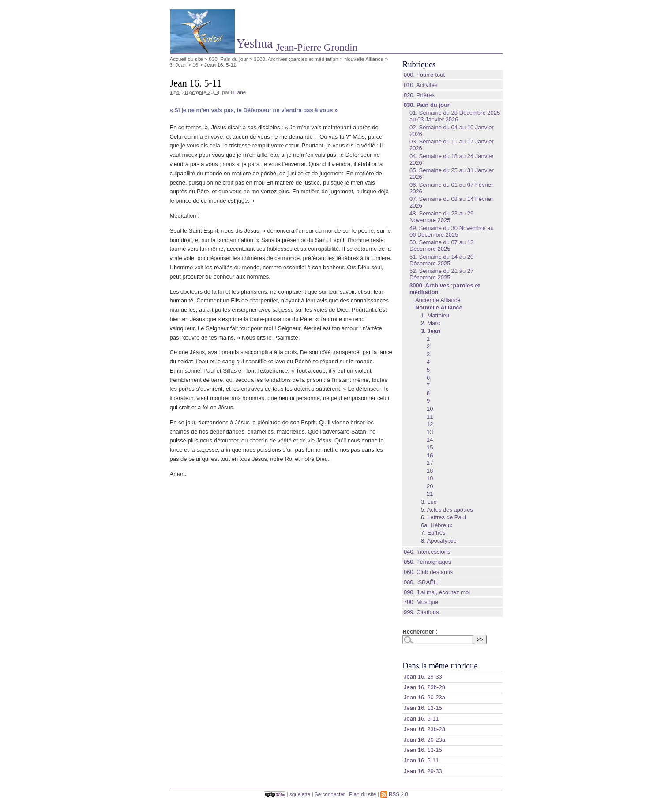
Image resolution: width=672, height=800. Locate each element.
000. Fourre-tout (424, 75)
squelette (300, 794)
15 (430, 447)
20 (430, 486)
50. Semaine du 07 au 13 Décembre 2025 (441, 245)
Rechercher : (420, 632)
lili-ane (239, 92)
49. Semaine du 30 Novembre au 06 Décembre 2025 (452, 231)
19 (430, 478)
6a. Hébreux (437, 525)
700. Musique (421, 602)
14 (430, 440)
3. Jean (178, 65)
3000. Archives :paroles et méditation (296, 59)
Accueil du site (186, 59)
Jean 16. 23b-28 (424, 687)
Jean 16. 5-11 (421, 719)
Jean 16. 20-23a (424, 697)
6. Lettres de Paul (443, 517)
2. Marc (430, 323)
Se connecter (330, 794)
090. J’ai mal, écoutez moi (437, 592)
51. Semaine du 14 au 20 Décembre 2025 (441, 260)
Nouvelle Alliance (364, 59)
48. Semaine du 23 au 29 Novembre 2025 (441, 217)
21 (430, 494)
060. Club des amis (428, 572)
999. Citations (421, 612)
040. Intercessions (427, 552)
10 (430, 409)
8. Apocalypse (439, 541)
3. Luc (429, 502)
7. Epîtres (433, 533)
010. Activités (421, 85)
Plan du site (362, 794)
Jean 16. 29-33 (423, 677)
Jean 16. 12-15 (423, 708)
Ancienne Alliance (438, 300)
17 (430, 463)
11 (430, 417)
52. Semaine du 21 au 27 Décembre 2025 (441, 274)
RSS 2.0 (394, 794)
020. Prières (419, 95)
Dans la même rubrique (440, 666)
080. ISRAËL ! (422, 582)
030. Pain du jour (228, 59)
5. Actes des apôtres (447, 510)
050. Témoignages (427, 562)
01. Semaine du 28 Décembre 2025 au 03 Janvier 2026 (455, 116)
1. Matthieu (435, 315)
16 (195, 65)
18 (430, 471)
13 (430, 432)
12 (430, 424)
